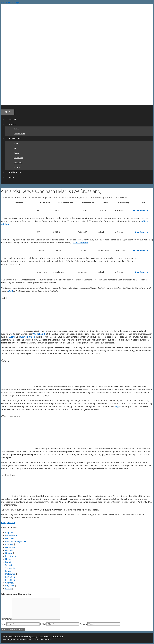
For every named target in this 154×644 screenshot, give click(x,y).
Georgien (10, 550)
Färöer (8, 589)
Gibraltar (10, 538)
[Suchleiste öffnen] (5, 107)
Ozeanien (17, 167)
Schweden (10, 580)
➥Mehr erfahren (81, 243)
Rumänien (10, 577)
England (9, 532)
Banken (16, 129)
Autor (12, 177)
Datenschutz (44, 636)
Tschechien (11, 568)
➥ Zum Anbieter (141, 210)
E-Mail (43, 624)
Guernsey (10, 583)
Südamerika (18, 163)
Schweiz (9, 565)
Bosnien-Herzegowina (16, 541)
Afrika (16, 143)
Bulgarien (10, 586)
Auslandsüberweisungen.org (24, 636)
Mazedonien (11, 535)
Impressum (57, 636)
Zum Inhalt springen (11, 2)
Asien (16, 148)
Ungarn (9, 553)
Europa (16, 153)
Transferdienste (19, 134)
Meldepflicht (15, 172)
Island (8, 562)
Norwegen (10, 559)
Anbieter (15, 124)
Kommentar (7, 619)
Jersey (8, 571)
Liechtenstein (12, 556)
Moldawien (10, 574)
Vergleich (14, 119)
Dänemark (10, 547)
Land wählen (17, 139)
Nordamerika (18, 158)
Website (83, 624)
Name (4, 624)
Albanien (9, 544)
